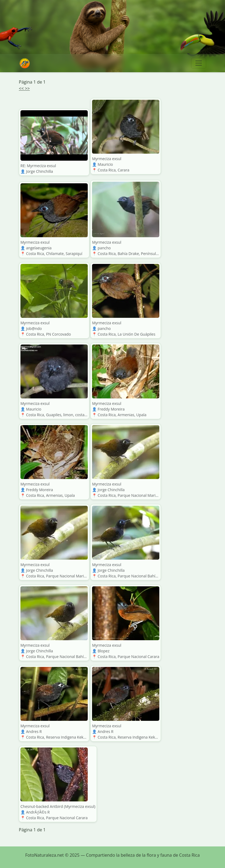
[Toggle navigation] (199, 63)
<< (22, 88)
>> (27, 88)
